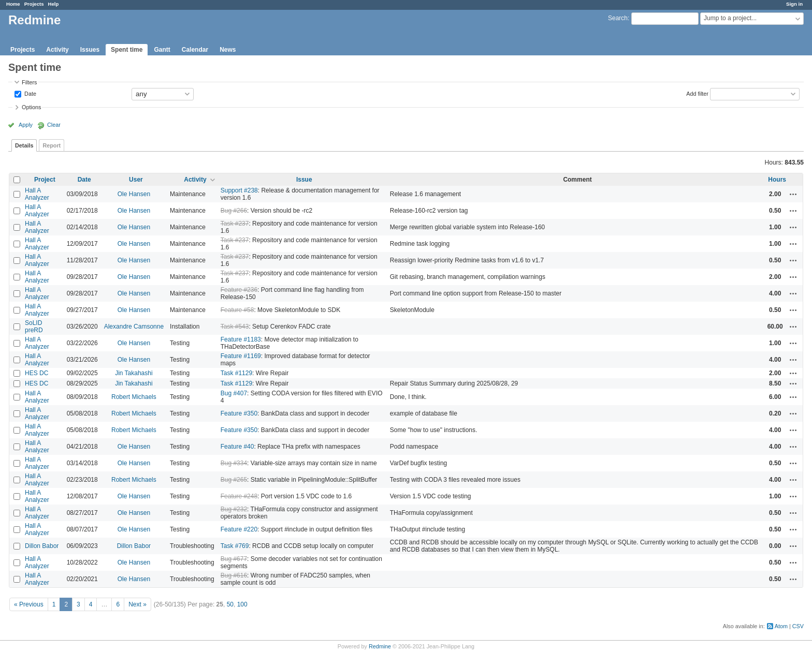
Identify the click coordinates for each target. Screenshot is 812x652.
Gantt (162, 50)
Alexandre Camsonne (134, 327)
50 (230, 604)
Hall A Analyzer (37, 194)
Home (13, 4)
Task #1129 (236, 373)
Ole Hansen (134, 194)
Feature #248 (239, 496)
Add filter (697, 93)
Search (618, 18)
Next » (137, 604)
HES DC (37, 373)
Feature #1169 (241, 356)
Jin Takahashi (134, 373)
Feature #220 (239, 529)
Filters (29, 82)
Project (45, 180)
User (136, 180)
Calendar (195, 50)
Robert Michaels (134, 397)
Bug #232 (234, 509)
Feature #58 (237, 310)
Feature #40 (237, 447)
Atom (781, 626)
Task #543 (235, 327)
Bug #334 (234, 463)
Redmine (380, 646)
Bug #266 (234, 211)
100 (242, 604)
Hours (777, 180)
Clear (54, 125)
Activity (57, 50)
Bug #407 (234, 393)
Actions (793, 194)
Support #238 (239, 190)
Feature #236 (239, 290)
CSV (798, 626)
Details (24, 145)
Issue (304, 180)
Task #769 (235, 546)
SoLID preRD (34, 327)
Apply (26, 125)
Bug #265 (234, 480)
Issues (90, 50)
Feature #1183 (241, 339)
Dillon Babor (42, 546)
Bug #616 (234, 575)
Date (30, 93)
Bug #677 (234, 559)
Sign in (794, 4)
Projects (34, 4)
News (228, 50)
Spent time (127, 50)
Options (31, 107)
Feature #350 (239, 413)
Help (54, 4)
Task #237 (235, 224)
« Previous (29, 604)
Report (52, 145)
